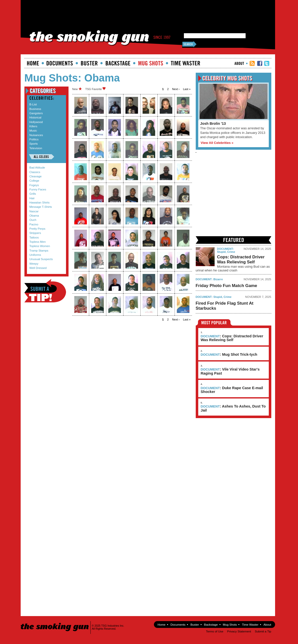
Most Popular (214, 322)
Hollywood (36, 122)
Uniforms (35, 255)
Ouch (33, 220)
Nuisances (36, 135)
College (34, 181)
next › (176, 89)
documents (60, 63)
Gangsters (36, 113)
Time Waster (185, 63)
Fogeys (34, 185)
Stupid (221, 252)
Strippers (35, 233)
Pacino (34, 224)
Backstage (118, 63)
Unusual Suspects (41, 259)
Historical (35, 117)
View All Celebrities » (217, 143)
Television (36, 148)
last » (187, 89)
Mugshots (151, 63)
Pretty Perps (38, 229)
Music (33, 131)
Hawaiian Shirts (40, 203)
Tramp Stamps (39, 251)
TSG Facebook (260, 63)
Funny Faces (38, 189)
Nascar (34, 211)
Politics (34, 139)
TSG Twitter (267, 63)
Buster (89, 63)
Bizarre (218, 279)
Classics (35, 172)
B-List (33, 104)
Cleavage (36, 176)
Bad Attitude (37, 168)
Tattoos (34, 237)
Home (33, 63)
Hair (32, 198)
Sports (34, 144)
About (239, 63)
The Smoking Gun (55, 622)
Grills (33, 194)
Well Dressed (38, 268)
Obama (34, 216)
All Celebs (42, 157)
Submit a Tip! (45, 291)
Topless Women (40, 246)
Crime (231, 252)
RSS (252, 63)
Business (35, 109)
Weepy (34, 264)
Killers (33, 126)
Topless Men (38, 242)
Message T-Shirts (41, 207)
